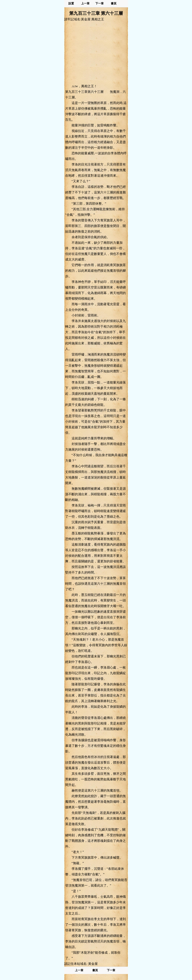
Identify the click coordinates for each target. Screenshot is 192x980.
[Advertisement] (96, 53)
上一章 (85, 3)
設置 (71, 3)
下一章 (99, 3)
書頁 (114, 3)
